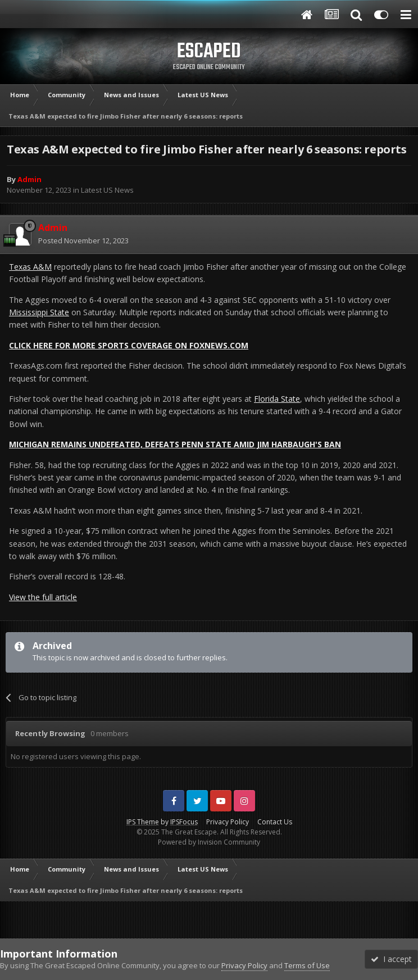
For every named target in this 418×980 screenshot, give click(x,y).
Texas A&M (30, 267)
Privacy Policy (228, 822)
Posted (83, 241)
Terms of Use (307, 965)
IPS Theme (143, 822)
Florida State (277, 399)
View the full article (43, 597)
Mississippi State (39, 312)
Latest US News (107, 190)
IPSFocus (184, 822)
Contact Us (275, 822)
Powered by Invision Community (209, 842)
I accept (391, 959)
